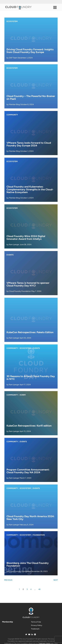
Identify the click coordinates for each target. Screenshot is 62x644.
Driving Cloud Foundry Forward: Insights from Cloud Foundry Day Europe (30, 51)
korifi (23, 395)
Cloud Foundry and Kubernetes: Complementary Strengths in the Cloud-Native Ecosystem (30, 189)
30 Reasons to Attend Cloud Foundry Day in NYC (31, 378)
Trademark (35, 629)
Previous (8, 580)
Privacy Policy (37, 625)
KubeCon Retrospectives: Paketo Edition (30, 332)
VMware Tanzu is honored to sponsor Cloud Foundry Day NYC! (28, 284)
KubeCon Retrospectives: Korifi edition (29, 426)
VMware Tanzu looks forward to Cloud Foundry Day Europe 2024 (29, 144)
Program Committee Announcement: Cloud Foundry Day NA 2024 (28, 471)
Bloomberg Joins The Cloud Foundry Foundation (28, 564)
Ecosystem (12, 21)
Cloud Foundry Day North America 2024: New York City (30, 518)
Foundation (39, 535)
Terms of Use (36, 622)
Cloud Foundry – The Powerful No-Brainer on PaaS (31, 97)
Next (56, 580)
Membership (8, 622)
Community (12, 115)
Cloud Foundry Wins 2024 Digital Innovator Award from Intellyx (26, 238)
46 (39, 589)
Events (10, 255)
